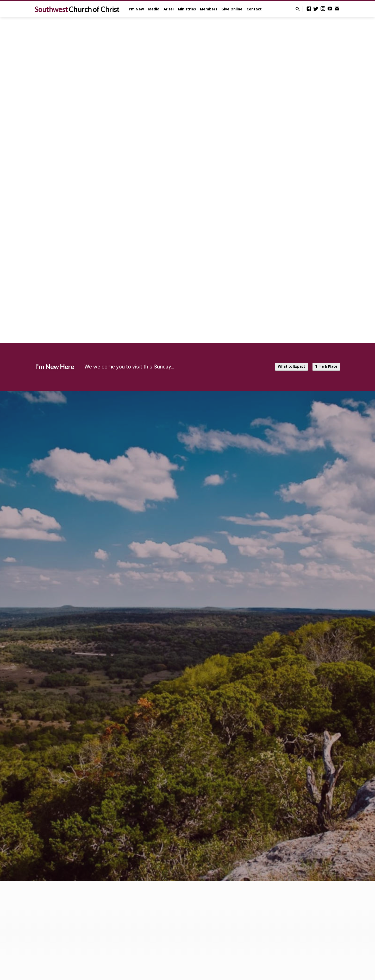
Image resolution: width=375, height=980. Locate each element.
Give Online (232, 9)
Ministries (187, 9)
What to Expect (286, 367)
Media (154, 9)
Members (209, 9)
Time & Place (324, 367)
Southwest (77, 9)
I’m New (137, 9)
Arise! (169, 9)
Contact (254, 9)
